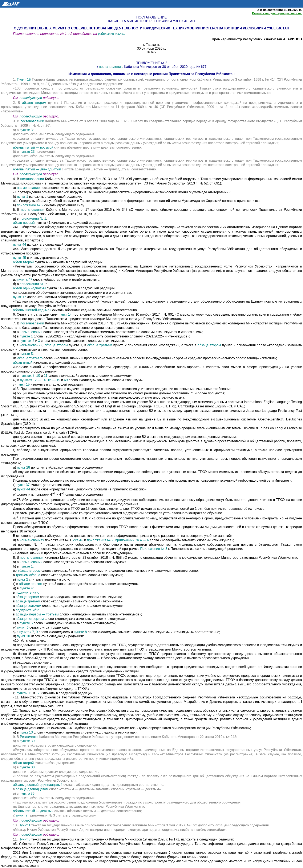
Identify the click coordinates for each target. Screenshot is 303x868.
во (15, 571)
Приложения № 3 (154, 549)
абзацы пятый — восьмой (34, 147)
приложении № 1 (32, 218)
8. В (17, 558)
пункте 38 (27, 767)
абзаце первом (31, 584)
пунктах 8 (27, 376)
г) (15, 815)
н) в (16, 540)
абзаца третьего (30, 358)
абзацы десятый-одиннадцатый (38, 785)
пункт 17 (20, 297)
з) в (16, 632)
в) (15, 205)
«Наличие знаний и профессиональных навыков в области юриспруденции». (73, 553)
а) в (16, 130)
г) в (16, 345)
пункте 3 (26, 130)
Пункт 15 (24, 80)
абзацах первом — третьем (38, 614)
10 (38, 376)
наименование (28, 188)
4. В (17, 179)
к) (15, 485)
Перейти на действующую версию (277, 13)
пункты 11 (25, 693)
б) (15, 197)
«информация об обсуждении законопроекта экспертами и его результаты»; (73, 293)
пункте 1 (27, 336)
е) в (16, 376)
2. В (18, 103)
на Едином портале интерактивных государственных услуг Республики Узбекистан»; (79, 807)
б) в (16, 152)
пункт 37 (23, 485)
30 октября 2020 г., (151, 48)
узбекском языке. (111, 34)
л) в (16, 732)
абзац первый (24, 223)
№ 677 (151, 52)
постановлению (111, 67)
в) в (16, 341)
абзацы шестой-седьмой (33, 310)
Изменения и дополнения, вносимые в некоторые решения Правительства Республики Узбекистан (151, 74)
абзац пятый (23, 363)
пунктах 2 (27, 341)
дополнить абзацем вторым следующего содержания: (55, 745)
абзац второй (24, 262)
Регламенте (29, 737)
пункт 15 (24, 384)
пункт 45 (20, 258)
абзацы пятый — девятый (34, 811)
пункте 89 (27, 794)
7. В (17, 323)
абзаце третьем (100, 345)
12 (38, 693)
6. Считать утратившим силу (36, 314)
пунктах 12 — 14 (33, 380)
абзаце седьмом (28, 606)
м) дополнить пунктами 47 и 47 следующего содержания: (59, 495)
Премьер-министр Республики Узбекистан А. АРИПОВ (257, 39)
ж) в (17, 380)
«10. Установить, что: (30, 641)
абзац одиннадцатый (30, 288)
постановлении (33, 121)
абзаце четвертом (30, 619)
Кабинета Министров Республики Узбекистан (151, 21)
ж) (15, 628)
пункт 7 (22, 815)
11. (16, 839)
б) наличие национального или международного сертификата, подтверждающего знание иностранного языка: (99, 397)
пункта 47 (25, 280)
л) (15, 489)
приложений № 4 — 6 (132, 540)
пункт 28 (23, 467)
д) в (16, 354)
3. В (17, 121)
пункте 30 (27, 741)
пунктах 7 (26, 632)
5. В (17, 210)
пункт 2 (23, 579)
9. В (17, 737)
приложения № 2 (100, 540)
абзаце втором (35, 103)
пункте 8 (80, 632)
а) (15, 188)
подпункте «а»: (27, 592)
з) (15, 384)
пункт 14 (66, 314)
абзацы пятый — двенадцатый (38, 169)
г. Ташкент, (151, 45)
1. (14, 80)
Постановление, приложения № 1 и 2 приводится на (56, 34)
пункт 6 (23, 628)
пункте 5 (26, 354)
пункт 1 (23, 197)
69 (66, 380)
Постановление (151, 17)
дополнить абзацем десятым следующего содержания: (56, 772)
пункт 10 (24, 636)
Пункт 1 (24, 825)
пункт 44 (20, 244)
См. (16, 98)
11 (46, 376)
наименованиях (32, 540)
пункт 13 (27, 732)
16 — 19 (54, 380)
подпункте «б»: (27, 610)
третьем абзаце (29, 575)
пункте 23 (28, 152)
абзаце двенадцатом (33, 789)
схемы (78, 540)
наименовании (31, 332)
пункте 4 (26, 588)
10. (16, 825)
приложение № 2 (30, 205)
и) (15, 467)
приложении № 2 (33, 284)
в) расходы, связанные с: (33, 662)
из (15, 280)
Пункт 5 (24, 839)
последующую (31, 98)
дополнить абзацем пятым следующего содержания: (54, 134)
